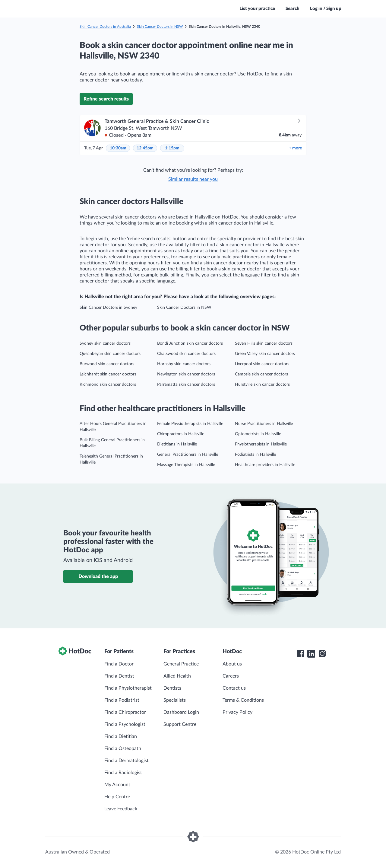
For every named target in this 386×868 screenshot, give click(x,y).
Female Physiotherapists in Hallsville (190, 424)
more (295, 148)
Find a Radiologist (123, 773)
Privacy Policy (237, 712)
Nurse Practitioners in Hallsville (264, 424)
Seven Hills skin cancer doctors (264, 343)
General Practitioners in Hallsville (188, 455)
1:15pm (172, 148)
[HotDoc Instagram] (322, 654)
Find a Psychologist (125, 724)
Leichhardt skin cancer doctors (108, 374)
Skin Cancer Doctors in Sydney (108, 308)
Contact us (234, 688)
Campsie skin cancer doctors (261, 374)
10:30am (118, 148)
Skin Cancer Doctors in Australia (105, 27)
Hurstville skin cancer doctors (262, 385)
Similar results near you (193, 179)
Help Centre (117, 797)
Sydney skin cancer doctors (105, 343)
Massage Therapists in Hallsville (186, 465)
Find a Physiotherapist (128, 688)
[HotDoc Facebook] (300, 654)
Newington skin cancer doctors (186, 374)
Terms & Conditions (243, 700)
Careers (231, 676)
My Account (117, 785)
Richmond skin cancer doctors (108, 385)
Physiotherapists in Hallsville (261, 444)
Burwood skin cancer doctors (107, 364)
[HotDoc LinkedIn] (311, 654)
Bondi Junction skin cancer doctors (190, 343)
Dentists (172, 688)
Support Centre (180, 724)
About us (232, 664)
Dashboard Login (181, 712)
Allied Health (177, 676)
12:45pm (145, 148)
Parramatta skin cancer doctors (186, 385)
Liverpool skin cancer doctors (262, 364)
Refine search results (106, 99)
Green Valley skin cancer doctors (265, 354)
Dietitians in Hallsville (177, 444)
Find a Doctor (119, 664)
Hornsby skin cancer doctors (184, 364)
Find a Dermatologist (127, 761)
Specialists (175, 700)
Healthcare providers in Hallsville (265, 465)
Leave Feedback (121, 809)
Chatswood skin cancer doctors (186, 354)
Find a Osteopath (123, 748)
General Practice (181, 664)
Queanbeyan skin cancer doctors (110, 354)
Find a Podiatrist (122, 700)
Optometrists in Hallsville (258, 434)
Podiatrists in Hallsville (255, 455)
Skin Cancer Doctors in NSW (160, 27)
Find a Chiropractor (125, 712)
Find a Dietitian (121, 736)
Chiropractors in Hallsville (181, 434)
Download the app (98, 576)
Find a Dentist (119, 676)
